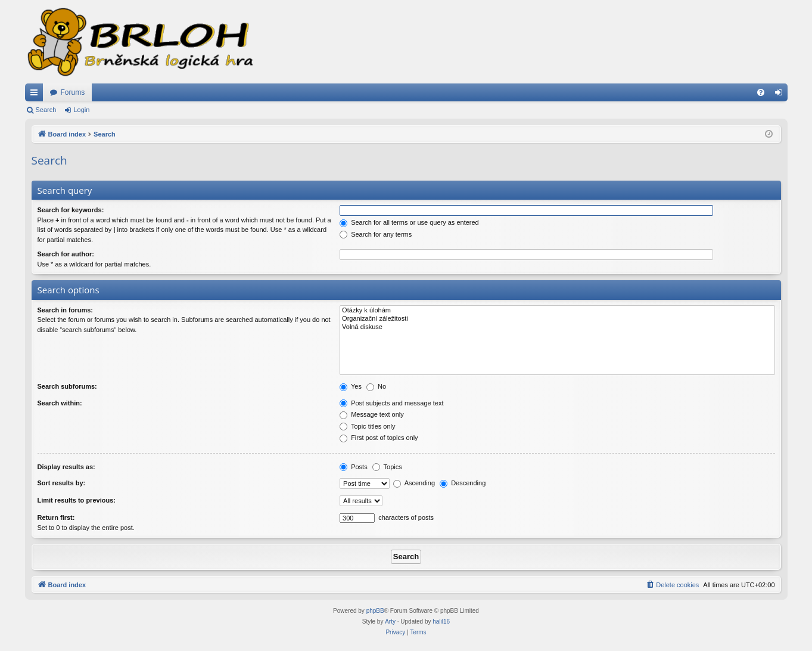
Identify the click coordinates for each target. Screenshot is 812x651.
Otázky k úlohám (557, 311)
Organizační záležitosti (557, 319)
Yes (351, 386)
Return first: (56, 517)
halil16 (441, 621)
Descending (463, 483)
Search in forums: (66, 310)
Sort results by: (62, 483)
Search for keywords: (71, 210)
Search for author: (66, 254)
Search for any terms (376, 234)
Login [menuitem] (781, 95)
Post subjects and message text (391, 403)
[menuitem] (761, 92)
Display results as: (66, 467)
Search (46, 110)
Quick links (36, 95)
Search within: (60, 403)
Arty (390, 621)
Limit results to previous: (77, 500)
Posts (354, 467)
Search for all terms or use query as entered (409, 222)
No (376, 386)
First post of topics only (379, 438)
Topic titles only (367, 426)
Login (81, 110)
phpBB (375, 611)
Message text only (372, 414)
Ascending (414, 483)
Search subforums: (67, 386)
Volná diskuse (557, 327)
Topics (387, 467)
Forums (73, 92)
